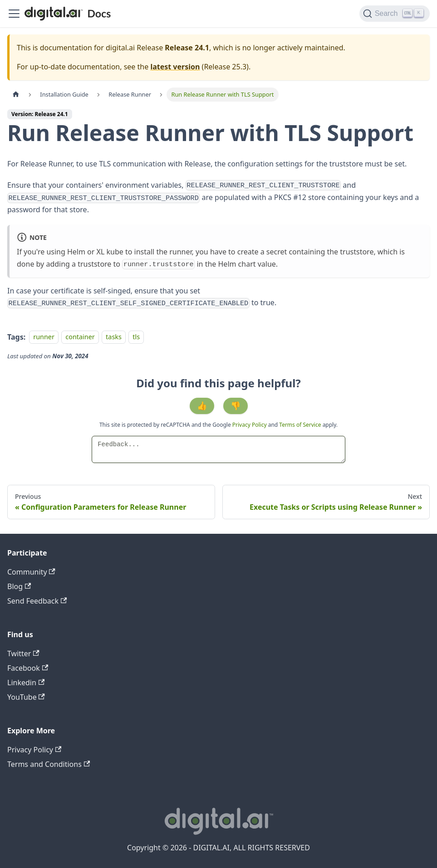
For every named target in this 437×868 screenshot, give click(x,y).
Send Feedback (37, 601)
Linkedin (26, 683)
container (80, 337)
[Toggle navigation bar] (14, 14)
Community (31, 572)
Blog (19, 586)
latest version (175, 67)
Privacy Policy (250, 425)
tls (136, 337)
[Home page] (16, 95)
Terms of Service (300, 425)
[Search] (395, 14)
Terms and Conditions (49, 764)
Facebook (28, 668)
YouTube (26, 697)
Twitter (23, 653)
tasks (114, 337)
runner (44, 337)
